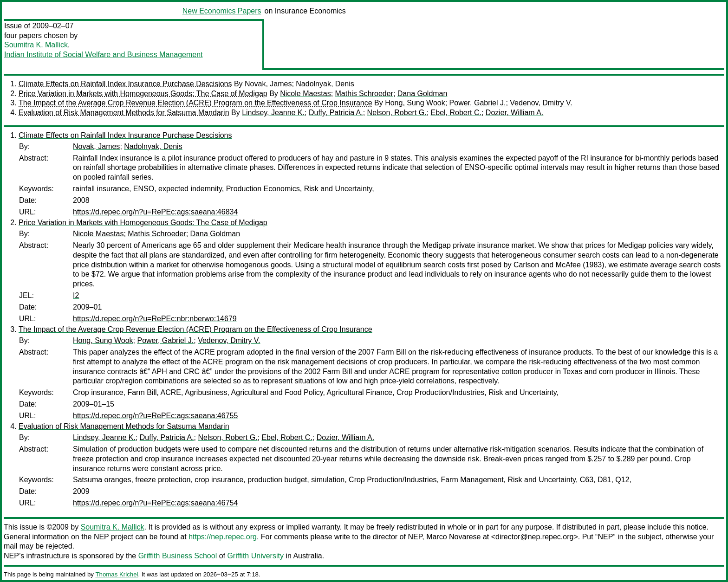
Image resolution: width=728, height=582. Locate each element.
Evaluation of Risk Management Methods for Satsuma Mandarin (124, 113)
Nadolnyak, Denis (325, 84)
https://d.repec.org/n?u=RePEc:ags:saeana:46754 (155, 503)
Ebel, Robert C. (456, 113)
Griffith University (255, 556)
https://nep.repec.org (223, 537)
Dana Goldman (422, 94)
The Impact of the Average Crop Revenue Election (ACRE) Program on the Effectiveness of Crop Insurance (195, 103)
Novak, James (268, 84)
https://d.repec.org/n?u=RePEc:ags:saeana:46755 (155, 416)
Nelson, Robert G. (397, 113)
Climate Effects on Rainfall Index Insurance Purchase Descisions (125, 84)
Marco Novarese (453, 537)
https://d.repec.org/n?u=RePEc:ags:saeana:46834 (155, 212)
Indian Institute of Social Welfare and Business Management (104, 55)
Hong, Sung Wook (415, 103)
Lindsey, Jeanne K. (273, 113)
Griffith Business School (178, 556)
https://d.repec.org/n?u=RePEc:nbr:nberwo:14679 (155, 319)
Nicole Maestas (305, 94)
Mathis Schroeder (364, 94)
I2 (76, 295)
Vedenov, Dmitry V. (541, 103)
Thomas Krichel (117, 574)
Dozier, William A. (514, 113)
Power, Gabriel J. (478, 103)
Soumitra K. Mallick (36, 45)
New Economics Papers (222, 11)
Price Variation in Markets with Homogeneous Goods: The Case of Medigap (143, 94)
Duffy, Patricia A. (336, 113)
